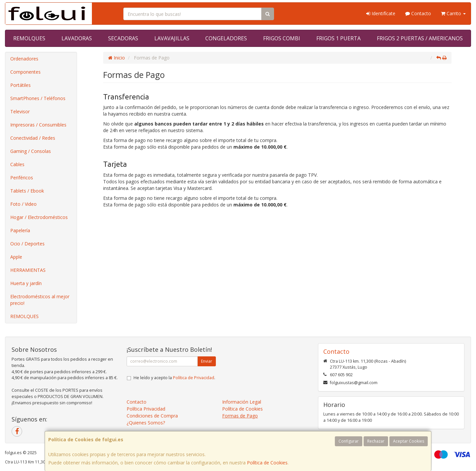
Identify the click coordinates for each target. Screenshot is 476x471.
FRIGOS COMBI (282, 38)
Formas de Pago (240, 416)
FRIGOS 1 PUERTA (338, 38)
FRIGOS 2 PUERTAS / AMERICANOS (420, 38)
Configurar (349, 441)
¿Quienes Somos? (146, 423)
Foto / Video (23, 204)
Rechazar (376, 441)
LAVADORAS (77, 38)
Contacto (418, 13)
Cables (17, 164)
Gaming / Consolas (31, 151)
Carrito (453, 13)
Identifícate (381, 13)
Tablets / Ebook (27, 191)
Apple (16, 257)
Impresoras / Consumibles (38, 125)
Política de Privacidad (194, 378)
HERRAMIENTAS (28, 270)
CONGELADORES (226, 38)
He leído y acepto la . (174, 378)
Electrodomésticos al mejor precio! (40, 300)
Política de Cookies (267, 463)
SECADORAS (123, 38)
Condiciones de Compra (152, 416)
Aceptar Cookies (409, 441)
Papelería (20, 230)
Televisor (20, 111)
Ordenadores (24, 59)
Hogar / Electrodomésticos (39, 217)
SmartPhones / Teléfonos (38, 98)
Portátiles (20, 85)
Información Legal (242, 402)
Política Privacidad (146, 409)
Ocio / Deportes (27, 244)
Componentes (25, 72)
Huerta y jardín (26, 283)
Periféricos (22, 178)
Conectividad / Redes (33, 138)
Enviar (207, 361)
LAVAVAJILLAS (172, 38)
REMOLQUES (29, 38)
